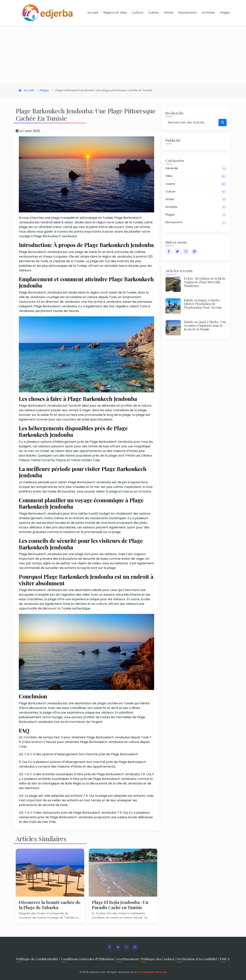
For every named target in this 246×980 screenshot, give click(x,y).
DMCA (225, 959)
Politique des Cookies (158, 959)
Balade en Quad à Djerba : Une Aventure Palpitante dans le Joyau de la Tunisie (205, 325)
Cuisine (153, 13)
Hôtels (169, 13)
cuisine (196, 184)
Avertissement (128, 959)
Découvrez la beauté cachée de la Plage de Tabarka (50, 905)
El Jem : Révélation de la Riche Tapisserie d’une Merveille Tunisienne (205, 282)
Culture (138, 13)
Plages (225, 13)
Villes (196, 176)
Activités (208, 13)
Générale (196, 169)
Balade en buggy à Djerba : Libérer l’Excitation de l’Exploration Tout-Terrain (203, 304)
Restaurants (188, 13)
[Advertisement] (123, 54)
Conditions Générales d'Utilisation (87, 959)
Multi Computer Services (150, 972)
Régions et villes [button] (115, 13)
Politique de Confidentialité (37, 959)
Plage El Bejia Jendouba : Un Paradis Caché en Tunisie (120, 905)
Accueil (93, 13)
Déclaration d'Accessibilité (197, 959)
